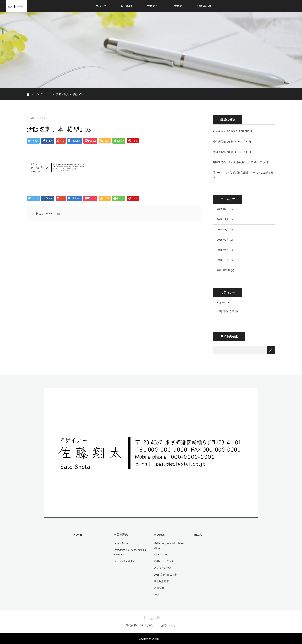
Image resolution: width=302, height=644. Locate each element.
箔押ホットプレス (163, 561)
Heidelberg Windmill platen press (168, 545)
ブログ (178, 6)
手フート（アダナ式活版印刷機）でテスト (237, 173)
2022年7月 (223, 209)
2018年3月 (223, 260)
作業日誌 (222, 303)
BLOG (198, 534)
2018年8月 (223, 230)
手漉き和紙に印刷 (223, 152)
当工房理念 (127, 6)
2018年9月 (223, 219)
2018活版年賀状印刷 (165, 574)
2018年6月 (223, 250)
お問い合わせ (204, 6)
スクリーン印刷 (162, 567)
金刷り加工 (160, 587)
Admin (48, 214)
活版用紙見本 (161, 580)
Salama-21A (160, 554)
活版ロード (158, 638)
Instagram (151, 616)
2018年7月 (223, 240)
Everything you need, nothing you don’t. (129, 552)
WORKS (159, 534)
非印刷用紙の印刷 (223, 142)
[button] (58, 168)
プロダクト (153, 6)
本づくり (158, 593)
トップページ (98, 6)
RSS (158, 616)
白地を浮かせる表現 (224, 131)
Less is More (120, 543)
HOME (77, 534)
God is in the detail (124, 561)
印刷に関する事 (225, 311)
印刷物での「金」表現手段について (233, 162)
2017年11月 (224, 270)
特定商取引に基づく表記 (140, 624)
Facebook (144, 616)
